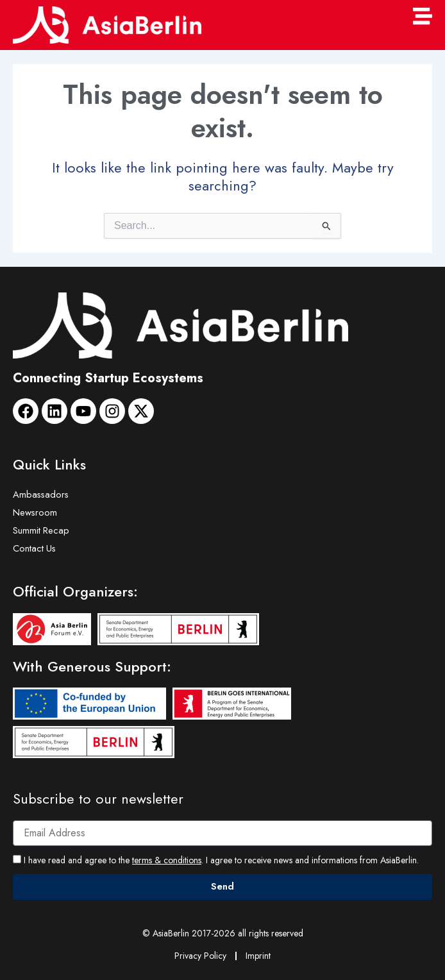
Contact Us (34, 548)
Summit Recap (41, 530)
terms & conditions (167, 860)
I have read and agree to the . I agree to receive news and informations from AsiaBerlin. (221, 860)
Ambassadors (41, 494)
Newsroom (35, 512)
